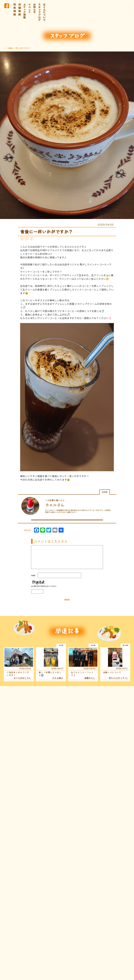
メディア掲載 (24, 11)
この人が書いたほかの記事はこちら (66, 520)
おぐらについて (44, 12)
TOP (6, 48)
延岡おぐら (48, 239)
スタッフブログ (39, 12)
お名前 (33, 578)
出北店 (37, 239)
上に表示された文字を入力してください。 (44, 588)
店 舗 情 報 (20, 9)
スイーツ (26, 239)
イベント (30, 8)
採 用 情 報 (15, 9)
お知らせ (34, 8)
